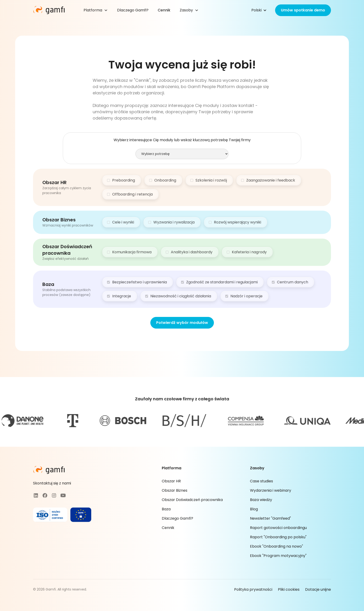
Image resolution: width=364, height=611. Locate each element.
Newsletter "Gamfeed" (270, 518)
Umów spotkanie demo (303, 10)
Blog (254, 509)
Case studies (261, 481)
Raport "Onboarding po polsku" (278, 537)
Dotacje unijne (318, 589)
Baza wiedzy (261, 500)
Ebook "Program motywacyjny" (278, 556)
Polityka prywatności (253, 589)
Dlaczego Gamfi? (133, 10)
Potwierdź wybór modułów (182, 323)
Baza (166, 509)
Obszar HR (171, 481)
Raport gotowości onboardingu (278, 528)
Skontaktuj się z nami (52, 483)
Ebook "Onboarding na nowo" (276, 546)
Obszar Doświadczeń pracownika (192, 500)
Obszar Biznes (175, 490)
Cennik (164, 10)
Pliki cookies (289, 589)
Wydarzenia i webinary (271, 490)
